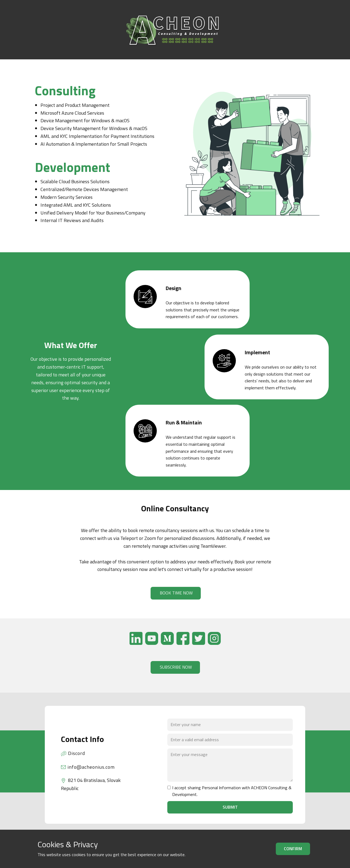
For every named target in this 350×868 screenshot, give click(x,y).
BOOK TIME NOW (176, 593)
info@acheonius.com (88, 767)
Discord (73, 753)
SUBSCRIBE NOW (175, 667)
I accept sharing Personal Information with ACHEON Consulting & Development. (232, 791)
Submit (230, 807)
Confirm (293, 849)
